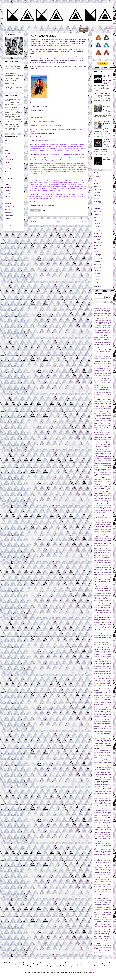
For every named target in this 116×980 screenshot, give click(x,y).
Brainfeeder (97, 388)
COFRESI (7, 166)
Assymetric (102, 338)
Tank (106, 866)
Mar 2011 (97, 221)
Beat (95, 353)
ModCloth (109, 684)
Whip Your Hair (104, 935)
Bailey (98, 344)
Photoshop (104, 749)
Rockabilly (109, 797)
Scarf (98, 811)
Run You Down (97, 804)
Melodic (104, 662)
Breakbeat (100, 391)
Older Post (83, 222)
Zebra (95, 951)
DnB (100, 462)
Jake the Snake (103, 594)
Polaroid (103, 756)
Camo (100, 396)
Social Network (102, 834)
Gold (104, 550)
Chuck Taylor (108, 415)
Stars (104, 847)
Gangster (96, 540)
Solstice (103, 836)
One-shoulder (108, 727)
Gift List (98, 545)
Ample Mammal (107, 327)
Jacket (95, 594)
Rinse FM (101, 793)
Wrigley (96, 946)
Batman (107, 350)
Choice (110, 410)
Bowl (106, 384)
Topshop (99, 891)
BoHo (105, 377)
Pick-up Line (97, 751)
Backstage (99, 343)
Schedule (102, 811)
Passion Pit (101, 742)
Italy (110, 590)
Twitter (103, 908)
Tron (100, 903)
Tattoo (110, 866)
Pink (110, 751)
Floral (95, 521)
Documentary (104, 464)
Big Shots (103, 365)
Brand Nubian (104, 388)
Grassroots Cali (9, 172)
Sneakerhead (101, 833)
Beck (101, 358)
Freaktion (109, 524)
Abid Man (100, 314)
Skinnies (100, 826)
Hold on (103, 569)
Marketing (109, 656)
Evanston (38, 114)
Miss (110, 677)
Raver (98, 780)
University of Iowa (34, 133)
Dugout (100, 480)
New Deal (101, 710)
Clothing (109, 420)
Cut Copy (101, 441)
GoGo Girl (100, 551)
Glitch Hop (97, 549)
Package (103, 733)
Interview (106, 589)
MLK (103, 682)
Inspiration (101, 587)
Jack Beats (103, 592)
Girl (110, 545)
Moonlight (96, 696)
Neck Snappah (97, 706)
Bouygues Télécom (99, 384)
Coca (107, 422)
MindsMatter (105, 673)
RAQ (110, 778)
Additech (96, 321)
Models (100, 685)
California (96, 396)
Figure (99, 517)
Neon (110, 706)
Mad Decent (101, 646)
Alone (110, 324)
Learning (104, 618)
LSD (98, 641)
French (102, 530)
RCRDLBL (105, 781)
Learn (100, 618)
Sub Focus (104, 857)
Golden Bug (108, 551)
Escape (99, 504)
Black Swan (100, 370)
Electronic (108, 490)
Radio (105, 773)
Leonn (105, 621)
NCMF (110, 704)
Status (107, 847)
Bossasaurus (97, 382)
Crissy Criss (100, 436)
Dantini (109, 446)
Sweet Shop (104, 864)
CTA (99, 439)
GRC (95, 556)
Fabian (109, 507)
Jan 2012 (96, 211)
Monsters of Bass (107, 692)
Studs (95, 857)
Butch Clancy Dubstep (101, 394)
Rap (103, 778)
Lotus (100, 637)
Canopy (106, 398)
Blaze (103, 372)
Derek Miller (108, 453)
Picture (101, 751)
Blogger (92, 972)
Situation (109, 824)
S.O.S (100, 805)
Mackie (96, 646)
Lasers (102, 616)
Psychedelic (97, 764)
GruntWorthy (97, 559)
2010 (107, 309)
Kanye (99, 604)
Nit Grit (102, 718)
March (109, 655)
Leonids (101, 621)
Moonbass (109, 694)
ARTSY (105, 336)
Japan (110, 595)
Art (99, 336)
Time (95, 888)
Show (109, 817)
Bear (104, 352)
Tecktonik (107, 869)
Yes (97, 947)
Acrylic (95, 319)
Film (102, 517)
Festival (109, 516)
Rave (95, 780)
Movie (110, 696)
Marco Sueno (97, 656)
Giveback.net (102, 547)
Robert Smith (108, 795)
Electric (109, 487)
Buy (108, 394)
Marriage (100, 658)
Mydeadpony (8, 203)
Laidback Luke (97, 616)
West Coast (101, 933)
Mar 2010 (97, 258)
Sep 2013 (96, 177)
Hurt (102, 576)
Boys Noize (102, 386)
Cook (101, 431)
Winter (101, 938)
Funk (106, 535)
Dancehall (100, 446)
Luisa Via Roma (98, 643)
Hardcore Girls (103, 561)
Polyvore (107, 756)
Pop (110, 756)
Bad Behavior (105, 343)
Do (102, 462)
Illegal (95, 583)
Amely (110, 326)
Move (105, 696)
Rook (103, 799)
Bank (101, 346)
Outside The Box (103, 732)
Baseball (96, 348)
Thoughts (105, 885)
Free (103, 526)
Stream (105, 853)
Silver (98, 821)
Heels (101, 564)
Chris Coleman (101, 412)
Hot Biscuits (8, 181)
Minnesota (97, 677)
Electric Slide (97, 488)
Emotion (96, 497)
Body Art (100, 377)
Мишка (101, 953)
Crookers (105, 436)
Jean (101, 597)
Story (95, 853)
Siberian (109, 819)
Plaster (102, 754)
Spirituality (97, 844)
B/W (95, 343)
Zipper (110, 951)
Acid (96, 317)
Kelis (102, 606)
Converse (96, 431)
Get (110, 542)
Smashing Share (98, 831)
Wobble (99, 940)
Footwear (109, 523)
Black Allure (97, 369)
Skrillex (96, 828)
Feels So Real (105, 514)
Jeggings (104, 597)
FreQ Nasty (108, 530)
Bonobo (100, 379)
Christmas (96, 415)
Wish (95, 940)
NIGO (103, 716)
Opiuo (102, 728)
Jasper (95, 597)
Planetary (109, 752)
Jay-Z (99, 597)
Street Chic (97, 855)
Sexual (103, 814)
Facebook (96, 509)
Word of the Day (107, 944)
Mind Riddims (102, 672)
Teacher (101, 868)
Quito (107, 771)
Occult (95, 725)
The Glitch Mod (107, 876)
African (107, 321)
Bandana (109, 344)
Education (97, 487)
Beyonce (104, 362)
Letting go (108, 623)
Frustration (96, 535)
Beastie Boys (108, 352)
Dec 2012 (96, 196)
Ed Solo (106, 485)
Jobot (107, 599)
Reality (99, 783)
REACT (110, 781)
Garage (101, 540)
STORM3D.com (108, 851)
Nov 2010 (97, 233)
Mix (106, 679)
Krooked (106, 612)
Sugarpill (99, 859)
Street (109, 853)
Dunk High (105, 480)
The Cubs (96, 874)
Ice (104, 580)
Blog (95, 374)
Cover (104, 434)
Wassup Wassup (98, 928)
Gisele (97, 547)
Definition (109, 452)
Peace (102, 745)
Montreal (102, 694)
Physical (109, 749)
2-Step (101, 309)
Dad (110, 441)
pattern (96, 744)
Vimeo (110, 921)
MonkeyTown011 (98, 692)
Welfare (96, 933)
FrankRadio (103, 524)
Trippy (97, 903)
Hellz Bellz (8, 175)
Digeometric (101, 457)
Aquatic (101, 334)
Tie (110, 886)
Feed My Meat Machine (100, 512)
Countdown (100, 434)
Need (107, 706)
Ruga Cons (106, 802)
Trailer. (109, 895)
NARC (103, 703)
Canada (96, 398)
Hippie (98, 569)
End (95, 500)
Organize (106, 730)
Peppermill (96, 747)
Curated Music (9, 169)
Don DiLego (97, 465)
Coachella (99, 422)
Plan (105, 752)
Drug (103, 473)
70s (98, 312)
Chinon (95, 410)
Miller (95, 672)
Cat (110, 402)
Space (110, 840)
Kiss (102, 609)
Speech (105, 842)
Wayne (100, 930)
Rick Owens (106, 792)
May (103, 660)
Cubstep (105, 439)
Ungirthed (96, 916)
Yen (95, 947)
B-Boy (110, 341)
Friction (109, 531)
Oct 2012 (96, 202)
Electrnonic (104, 488)
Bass (100, 348)
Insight (96, 587)
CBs (99, 403)
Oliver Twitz (97, 727)
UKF (107, 909)
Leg (100, 619)
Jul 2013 (96, 183)
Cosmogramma (108, 433)
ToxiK (98, 895)
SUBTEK (109, 857)
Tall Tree (103, 866)
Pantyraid (96, 739)
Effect (101, 487)
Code (110, 422)
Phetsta (106, 747)
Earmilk (109, 481)
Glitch (109, 547)
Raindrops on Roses (99, 776)
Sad (102, 805)
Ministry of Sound (107, 675)
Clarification (108, 419)
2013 (95, 310)
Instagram (8, 188)
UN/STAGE (96, 913)
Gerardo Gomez (105, 542)
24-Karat (104, 310)
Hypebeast (96, 578)
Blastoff (99, 372)
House (96, 574)
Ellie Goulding (100, 494)
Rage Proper (108, 774)
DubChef (109, 476)
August (106, 339)
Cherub (105, 405)
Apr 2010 (96, 255)
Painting (104, 735)
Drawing (109, 469)
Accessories (104, 315)
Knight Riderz (106, 611)
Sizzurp (95, 826)
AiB (104, 322)
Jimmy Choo (97, 599)
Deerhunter (100, 452)
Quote (110, 771)
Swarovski (100, 862)
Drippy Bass (108, 471)
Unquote (109, 918)
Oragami (96, 730)
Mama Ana (97, 653)
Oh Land (99, 725)
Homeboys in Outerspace (104, 571)
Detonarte (109, 455)
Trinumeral (109, 901)
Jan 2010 (96, 264)
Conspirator (108, 429)
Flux (107, 521)
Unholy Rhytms (102, 916)
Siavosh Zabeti (103, 819)
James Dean (100, 595)
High (104, 566)
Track (102, 895)
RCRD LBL (100, 781)
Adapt (104, 319)
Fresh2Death (105, 531)
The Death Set (102, 874)
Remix (104, 788)
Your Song (108, 947)
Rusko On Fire (108, 804)
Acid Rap (105, 317)
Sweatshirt (105, 862)
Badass (109, 343)
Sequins (109, 812)
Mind (98, 672)
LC (94, 618)
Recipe (110, 783)
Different (96, 457)
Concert (109, 427)
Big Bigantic (108, 363)
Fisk (98, 519)
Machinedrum (108, 644)
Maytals (107, 660)
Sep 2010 (96, 239)
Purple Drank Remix (106, 768)
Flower (104, 521)
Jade (98, 594)
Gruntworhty (108, 557)
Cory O (101, 433)
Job (104, 599)
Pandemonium (104, 737)
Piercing (105, 751)
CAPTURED (97, 400)
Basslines (109, 348)
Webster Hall (108, 932)
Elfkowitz (109, 492)
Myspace (96, 703)
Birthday (105, 367)
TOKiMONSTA (97, 890)
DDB (110, 448)
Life (104, 624)
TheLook (102, 881)
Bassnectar (96, 350)
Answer (101, 332)
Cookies (105, 431)
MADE (105, 646)
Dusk (99, 481)
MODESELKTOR (107, 685)
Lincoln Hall (97, 628)
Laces (105, 614)
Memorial (100, 663)
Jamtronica (105, 595)
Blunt (100, 375)
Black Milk (8, 150)
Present (100, 759)
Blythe (95, 377)
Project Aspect (103, 762)
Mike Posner (102, 670)
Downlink (96, 467)
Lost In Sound (9, 194)
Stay (110, 847)
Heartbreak (104, 562)
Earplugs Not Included (100, 483)
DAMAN (100, 445)
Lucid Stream (103, 641)
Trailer (106, 895)
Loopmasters (97, 636)
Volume (109, 925)
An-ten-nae (97, 329)
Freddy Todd (97, 526)
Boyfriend (97, 386)
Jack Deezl (109, 592)
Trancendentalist (98, 899)
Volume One (97, 926)
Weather (100, 932)
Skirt (105, 826)
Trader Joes (8, 222)
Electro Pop (97, 490)
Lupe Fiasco (108, 643)
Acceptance (97, 315)
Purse (100, 769)
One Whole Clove (10, 206)
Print (95, 761)
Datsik (105, 448)
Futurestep (109, 537)
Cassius (108, 402)
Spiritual (109, 842)
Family (105, 509)
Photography (97, 749)
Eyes (101, 507)
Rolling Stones (97, 799)
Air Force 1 (108, 322)
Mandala (106, 653)
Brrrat (107, 393)
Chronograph (102, 415)
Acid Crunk (100, 317)
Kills (105, 607)
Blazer (106, 372)
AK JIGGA (96, 324)
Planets (96, 754)
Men (104, 663)
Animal (99, 331)
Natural (102, 704)
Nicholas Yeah (108, 713)
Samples (109, 807)
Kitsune (96, 611)
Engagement (103, 500)
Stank (107, 845)
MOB (6, 200)
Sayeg (95, 811)
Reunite (109, 790)
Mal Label (109, 650)
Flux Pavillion (101, 523)
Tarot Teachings (9, 216)
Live (110, 630)
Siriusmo (104, 824)
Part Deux (104, 740)
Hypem (7, 185)
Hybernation (108, 576)
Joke (100, 600)
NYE (105, 723)
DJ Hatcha (108, 460)
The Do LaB (108, 874)
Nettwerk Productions (101, 708)
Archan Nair (106, 334)
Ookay (99, 728)
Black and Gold (104, 369)
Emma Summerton (107, 495)
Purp (95, 768)
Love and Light (107, 639)
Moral (101, 696)
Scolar (97, 812)
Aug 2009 (97, 277)
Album (101, 324)
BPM (106, 386)
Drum (106, 473)
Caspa (104, 402)
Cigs (95, 417)
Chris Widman (97, 414)
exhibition (102, 506)
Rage (103, 774)
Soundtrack (104, 840)
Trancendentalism (107, 897)
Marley (96, 658)
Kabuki (102, 602)
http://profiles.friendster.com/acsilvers (45, 122)
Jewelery (109, 597)
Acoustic (109, 317)
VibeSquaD (100, 921)
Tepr (104, 871)
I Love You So (100, 580)
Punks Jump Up (101, 766)
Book (104, 379)
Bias (103, 363)
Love (101, 639)
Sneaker (96, 833)
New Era (106, 710)
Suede (95, 859)
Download (108, 467)
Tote (110, 893)
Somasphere (108, 836)
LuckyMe (109, 641)
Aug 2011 (97, 218)
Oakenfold (109, 723)
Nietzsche (103, 715)
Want (102, 926)
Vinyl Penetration (101, 923)
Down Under (108, 465)
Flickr (110, 519)
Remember (97, 788)
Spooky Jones (104, 844)
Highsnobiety (105, 568)
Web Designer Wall (10, 225)
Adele (100, 321)
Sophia (109, 838)
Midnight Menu (98, 668)
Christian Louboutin (106, 414)
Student (109, 855)
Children (109, 408)
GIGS (101, 545)
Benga (100, 360)
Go (107, 549)
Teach (95, 868)
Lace (102, 614)
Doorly (101, 465)
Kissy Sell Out (107, 609)
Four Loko (97, 524)
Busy (95, 394)
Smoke (109, 831)
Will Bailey (99, 937)
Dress (99, 471)
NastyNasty (97, 704)
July (99, 602)
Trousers (104, 904)
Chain (102, 403)
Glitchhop (103, 549)
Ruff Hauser (97, 802)
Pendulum (108, 745)
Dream (96, 471)
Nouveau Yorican (107, 722)
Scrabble (101, 812)
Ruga (101, 802)
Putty (106, 769)
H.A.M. (105, 559)
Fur (95, 537)
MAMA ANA (8, 197)
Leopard (109, 621)
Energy (98, 500)
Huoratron (96, 576)
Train (95, 897)
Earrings (109, 483)
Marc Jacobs (103, 655)
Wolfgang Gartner (107, 940)
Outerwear (97, 732)
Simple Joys (108, 821)
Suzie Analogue (107, 861)
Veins (110, 920)
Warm (109, 926)
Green (106, 556)
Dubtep (96, 480)
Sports (110, 844)
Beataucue (109, 353)
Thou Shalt (100, 885)
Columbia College (44, 129)
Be (99, 352)
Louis (103, 637)
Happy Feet (97, 561)
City (98, 419)
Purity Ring (108, 766)
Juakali (107, 600)
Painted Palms (97, 735)
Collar (109, 424)
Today (110, 888)
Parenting (96, 740)
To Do (104, 888)
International (100, 589)
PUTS (103, 769)
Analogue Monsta (104, 329)
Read (95, 783)
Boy (110, 384)
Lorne (102, 636)
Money (109, 689)
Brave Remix (97, 389)
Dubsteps (109, 478)
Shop (99, 816)
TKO (99, 888)
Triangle (100, 901)
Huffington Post (103, 574)
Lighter (104, 626)
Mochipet (109, 682)
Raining (106, 776)
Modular (103, 687)
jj (102, 599)
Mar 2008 (97, 283)
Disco (101, 458)
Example (109, 504)
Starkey (101, 847)
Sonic (100, 838)
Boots (99, 381)
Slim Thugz (104, 829)
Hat (107, 561)
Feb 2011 (96, 224)
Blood (106, 374)
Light (100, 626)
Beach (101, 352)
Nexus (100, 713)
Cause (95, 403)
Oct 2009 (96, 271)
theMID (106, 883)
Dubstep (103, 478)
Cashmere (100, 402)
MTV (101, 699)
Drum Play (102, 474)
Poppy (95, 757)
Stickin (99, 851)
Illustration (100, 583)
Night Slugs (99, 716)
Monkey (109, 691)
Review (101, 792)
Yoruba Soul (102, 947)
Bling (110, 372)
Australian (105, 341)
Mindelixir (108, 672)
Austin (101, 341)
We (103, 930)
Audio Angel (100, 339)
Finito (95, 519)
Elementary (103, 492)
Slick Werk (99, 829)
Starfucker (96, 847)
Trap (104, 899)
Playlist (99, 756)
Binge (101, 367)
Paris (100, 740)
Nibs (103, 713)
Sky (99, 828)
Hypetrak (105, 578)
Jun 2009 (96, 280)
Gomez (95, 552)
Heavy (95, 564)
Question (103, 771)
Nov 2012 (97, 199)
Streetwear (103, 855)
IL (42, 114)
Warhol (106, 926)
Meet (100, 662)
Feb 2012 (96, 208)
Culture (109, 439)
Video (105, 921)
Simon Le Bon (102, 821)
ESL (101, 504)
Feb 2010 (96, 261)
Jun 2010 (96, 249)
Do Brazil (105, 462)
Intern (95, 589)
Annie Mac (97, 332)
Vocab (109, 923)
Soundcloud (8, 213)
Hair (110, 559)
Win (98, 938)
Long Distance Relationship (105, 634)
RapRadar (106, 778)
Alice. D (105, 324)
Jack (100, 592)
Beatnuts (96, 355)
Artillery (102, 336)
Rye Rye (96, 805)
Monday (105, 689)
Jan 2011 (96, 227)
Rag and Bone (97, 774)
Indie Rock (103, 585)
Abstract (105, 314)
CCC (6, 156)
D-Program (106, 441)
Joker (103, 600)
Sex (95, 814)
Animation (104, 331)
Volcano (105, 925)
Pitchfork (96, 752)
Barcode (109, 346)
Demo (95, 453)
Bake (101, 344)
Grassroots (105, 554)
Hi (94, 566)
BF (100, 363)
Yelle (106, 946)
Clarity (95, 420)
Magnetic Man (98, 650)
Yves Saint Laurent (107, 949)
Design (96, 455)
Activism (99, 319)
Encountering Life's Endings (105, 499)
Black (110, 367)
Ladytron (109, 614)
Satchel (104, 809)
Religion (109, 786)
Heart (100, 562)
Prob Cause (104, 761)
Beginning (106, 358)
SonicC (105, 838)
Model (95, 685)
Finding (106, 517)
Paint (110, 733)
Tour (95, 895)
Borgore (109, 381)
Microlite (96, 667)
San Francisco (97, 809)
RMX (100, 795)
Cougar (95, 434)
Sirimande (100, 824)
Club (95, 422)
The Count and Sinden (106, 873)
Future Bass (103, 537)
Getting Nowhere (98, 544)
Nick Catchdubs (97, 715)
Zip (106, 951)
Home (59, 222)
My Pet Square (107, 701)
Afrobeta (99, 322)
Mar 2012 (97, 205)
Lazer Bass (109, 616)
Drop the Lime (98, 473)
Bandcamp (96, 346)
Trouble (109, 903)
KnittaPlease (97, 612)
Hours (110, 573)
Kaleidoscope (108, 602)
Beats (106, 355)
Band (105, 344)
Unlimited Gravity (102, 918)
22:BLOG (99, 310)
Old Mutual (108, 725)
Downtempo (97, 469)
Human (109, 574)
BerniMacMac (97, 362)
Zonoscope (97, 953)
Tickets (107, 886)
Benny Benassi (107, 360)
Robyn (104, 797)
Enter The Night (102, 502)
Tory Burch (104, 891)
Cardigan (109, 400)
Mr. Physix (106, 697)
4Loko (95, 312)
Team (106, 868)
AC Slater (109, 314)
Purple (99, 768)
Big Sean (96, 365)
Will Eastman (105, 937)
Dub (95, 476)
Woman (96, 942)
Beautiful (100, 357)
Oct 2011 (96, 214)
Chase (106, 403)
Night (107, 715)
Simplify (96, 822)
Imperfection (106, 583)
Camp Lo (109, 396)
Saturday (109, 809)
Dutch (102, 481)
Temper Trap (99, 871)
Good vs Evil (100, 552)
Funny (109, 535)
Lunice (103, 643)
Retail (104, 790)
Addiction (108, 319)
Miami (101, 665)
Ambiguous (104, 326)
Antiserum (106, 332)
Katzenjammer (97, 606)
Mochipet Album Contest (100, 684)
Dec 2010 (96, 230)
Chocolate (106, 410)
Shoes (110, 814)
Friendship (103, 533)
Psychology (103, 764)
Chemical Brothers (98, 405)
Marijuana (103, 656)
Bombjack (96, 379)
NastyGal (109, 703)
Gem (105, 540)
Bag (95, 344)
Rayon (95, 781)
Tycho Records (97, 909)
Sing (110, 822)
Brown (103, 393)
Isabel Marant (104, 590)
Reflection (98, 785)
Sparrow (96, 842)
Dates (102, 448)
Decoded (106, 450)
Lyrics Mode (97, 644)
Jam (108, 594)
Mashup (99, 660)
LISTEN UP (100, 630)
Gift (95, 545)
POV (110, 757)
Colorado (104, 426)
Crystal (105, 438)
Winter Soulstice (107, 938)
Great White (100, 556)
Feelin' (99, 514)
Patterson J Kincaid (103, 744)
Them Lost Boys (98, 883)
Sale (101, 807)
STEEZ (96, 849)
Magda (109, 648)
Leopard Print (97, 623)
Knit (110, 611)
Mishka (106, 677)
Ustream (106, 920)
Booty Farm (104, 381)
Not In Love (100, 722)
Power (96, 759)
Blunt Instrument (107, 375)
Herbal (110, 564)
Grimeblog (96, 557)
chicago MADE (9, 160)
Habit (108, 559)
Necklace (103, 706)
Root (106, 799)
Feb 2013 (96, 193)
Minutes (102, 677)
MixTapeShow (97, 682)
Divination (99, 460)
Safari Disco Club (107, 805)
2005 (66, 129)
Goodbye (105, 552)
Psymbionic (108, 764)
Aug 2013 (97, 180)
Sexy (106, 814)
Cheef (110, 403)
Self (106, 812)
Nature (106, 704)
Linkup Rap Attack (106, 628)
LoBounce (96, 632)
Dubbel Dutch (102, 476)
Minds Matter (97, 673)
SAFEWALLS (97, 807)
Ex (106, 504)
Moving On (97, 697)
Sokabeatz (109, 834)
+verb (95, 309)
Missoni (96, 679)
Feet (110, 514)
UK (105, 909)
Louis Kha (106, 637)
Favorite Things (105, 511)
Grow (100, 557)
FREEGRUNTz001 (102, 528)
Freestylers (96, 530)
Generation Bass (98, 542)
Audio (95, 339)
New (108, 708)
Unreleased (96, 920)
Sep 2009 (96, 274)
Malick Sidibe (108, 651)
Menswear (109, 663)
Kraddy (102, 612)
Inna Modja (108, 585)
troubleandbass (97, 904)
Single (95, 824)
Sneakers (107, 833)
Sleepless (106, 828)
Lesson (103, 623)
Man (102, 653)
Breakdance (105, 391)
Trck (107, 899)
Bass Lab (104, 348)
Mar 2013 (97, 190)
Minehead (100, 675)
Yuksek (101, 949)
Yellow (109, 946)
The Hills (96, 878)
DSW (110, 474)
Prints (99, 761)
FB (110, 511)
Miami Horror (107, 665)
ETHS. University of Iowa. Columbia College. (50, 126)
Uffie (103, 909)
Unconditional (107, 913)
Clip (105, 420)
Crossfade (96, 438)
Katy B (109, 604)
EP (108, 502)
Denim (103, 453)
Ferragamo (96, 516)
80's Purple (8, 141)
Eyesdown (105, 507)
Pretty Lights (105, 759)
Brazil (102, 389)
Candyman (101, 398)
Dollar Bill (109, 464)
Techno (102, 869)
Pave (110, 744)
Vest (95, 921)
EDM (110, 485)
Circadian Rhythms (101, 417)
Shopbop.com (105, 816)
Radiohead (109, 773)
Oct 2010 (96, 236)
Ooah (95, 728)
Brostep (99, 393)
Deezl (105, 452)
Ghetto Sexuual (107, 544)
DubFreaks (96, 478)
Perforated (102, 747)
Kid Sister (100, 607)
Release (104, 786)
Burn (110, 393)
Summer (103, 859)
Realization (104, 783)
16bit (98, 309)
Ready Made (8, 209)
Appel (95, 334)
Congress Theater (99, 429)
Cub (102, 439)
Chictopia (8, 163)
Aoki (110, 332)
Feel (107, 512)
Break (105, 389)
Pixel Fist (101, 752)
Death (101, 450)
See (104, 812)
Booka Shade (108, 379)
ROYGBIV (96, 800)
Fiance (95, 517)
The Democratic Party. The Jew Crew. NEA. (47, 141)
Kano (95, 604)
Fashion (109, 509)
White (109, 935)
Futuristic (96, 539)
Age (102, 322)
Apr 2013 (96, 186)
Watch (104, 928)
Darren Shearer (97, 448)
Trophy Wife (104, 903)
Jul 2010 (96, 246)
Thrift (103, 886)
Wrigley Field (101, 946)
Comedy (109, 426)
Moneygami (97, 691)
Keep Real (8, 191)
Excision (96, 506)
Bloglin (98, 374)
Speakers (100, 842)
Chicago (109, 407)
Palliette (109, 735)
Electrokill (102, 490)
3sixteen (109, 310)
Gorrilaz (109, 552)
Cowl (107, 434)
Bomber (109, 377)
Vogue (95, 925)
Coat (103, 422)
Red (95, 785)
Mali (102, 651)
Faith (101, 509)
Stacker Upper (101, 845)
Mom (101, 689)
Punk (95, 766)
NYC (103, 723)
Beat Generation (101, 353)
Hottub (107, 573)
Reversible (96, 792)
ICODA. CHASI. (39, 118)
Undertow (109, 914)
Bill (107, 365)
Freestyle (109, 528)
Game (110, 539)
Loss (105, 635)
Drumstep (106, 474)
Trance (100, 897)
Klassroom (100, 611)
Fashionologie (97, 511)
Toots (106, 890)
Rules (110, 802)
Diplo (98, 458)
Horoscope (97, 573)
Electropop (96, 492)
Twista (99, 908)
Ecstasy (101, 485)
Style (99, 857)
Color (100, 425)
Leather (109, 618)
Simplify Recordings (103, 822)
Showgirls (96, 819)
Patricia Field (108, 742)
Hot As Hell (102, 573)
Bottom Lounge (106, 382)
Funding (101, 535)
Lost (108, 636)
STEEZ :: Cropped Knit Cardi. (103, 93)
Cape (110, 398)
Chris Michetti (108, 412)
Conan (103, 427)
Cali (110, 394)
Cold (100, 424)
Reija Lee (109, 785)
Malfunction (97, 651)
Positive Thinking (103, 757)
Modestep (96, 687)
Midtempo (105, 668)
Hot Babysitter (9, 178)
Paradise (103, 739)
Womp (106, 942)
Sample (105, 807)
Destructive (102, 455)
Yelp (6, 228)
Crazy (110, 434)
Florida (99, 521)
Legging (103, 619)
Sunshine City (99, 861)
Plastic (105, 754)
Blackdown (106, 370)
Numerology (99, 723)
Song (95, 838)
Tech (110, 868)
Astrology (109, 338)
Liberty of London (98, 624)
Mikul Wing (108, 670)
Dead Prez (97, 450)
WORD (99, 944)
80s (103, 312)
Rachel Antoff (100, 773)
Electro (109, 488)
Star (110, 845)
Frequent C (96, 531)
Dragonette (104, 469)
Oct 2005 (96, 286)
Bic (105, 363)
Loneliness (96, 634)
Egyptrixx (105, 487)
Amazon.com (97, 326)
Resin (100, 790)
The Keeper (102, 878)
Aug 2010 (97, 242)
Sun (106, 859)
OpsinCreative (107, 728)
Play (108, 754)
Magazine (105, 648)
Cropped (109, 436)
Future (98, 537)
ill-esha (109, 581)
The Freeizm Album (99, 876)
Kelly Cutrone (106, 606)
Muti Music (100, 701)
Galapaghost (103, 539)
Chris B (95, 412)
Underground (97, 914)
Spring (96, 845)
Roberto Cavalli (98, 797)
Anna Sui (109, 331)
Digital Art (107, 457)
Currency (96, 441)
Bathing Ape (102, 350)
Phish (110, 747)
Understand (103, 914)
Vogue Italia (100, 925)
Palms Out (97, 737)
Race (95, 773)
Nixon (105, 718)
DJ (104, 460)
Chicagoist (96, 408)
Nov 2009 (97, 267)
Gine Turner (106, 545)
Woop (95, 944)
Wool (110, 942)
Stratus (100, 853)
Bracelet (109, 386)
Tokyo (102, 890)
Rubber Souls (108, 800)
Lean (96, 618)
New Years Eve (101, 711)
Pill (108, 751)
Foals (105, 523)
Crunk (101, 438)
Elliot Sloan (106, 494)
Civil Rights (102, 419)
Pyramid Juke (97, 771)
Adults (103, 321)
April (98, 334)
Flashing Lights (104, 519)
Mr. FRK (101, 697)
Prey (110, 759)
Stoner (102, 851)
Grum (103, 557)
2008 (104, 309)
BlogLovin (8, 153)
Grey (110, 556)
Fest (101, 516)
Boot (95, 381)
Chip (98, 410)
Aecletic (7, 144)
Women (101, 942)
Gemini (109, 540)
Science (106, 811)
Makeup (104, 650)
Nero (95, 708)
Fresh (100, 531)
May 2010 (97, 252)
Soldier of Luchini (98, 836)
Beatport (101, 355)
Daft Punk (96, 443)
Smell (105, 831)
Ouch (110, 730)
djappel (96, 462)
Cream (95, 436)
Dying (105, 481)
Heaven (109, 562)
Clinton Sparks (101, 420)
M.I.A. (102, 644)
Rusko (103, 804)
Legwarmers (108, 619)
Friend (96, 533)
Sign (95, 821)
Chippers (101, 410)
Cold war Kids (104, 424)
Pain (106, 733)
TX (110, 908)
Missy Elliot (101, 679)
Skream (109, 826)
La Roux (98, 614)
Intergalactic (108, 587)
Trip (95, 903)
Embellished (99, 495)
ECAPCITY (96, 485)
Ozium (97, 733)
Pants (110, 737)
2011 (110, 309)
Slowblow (109, 829)
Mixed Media (102, 680)
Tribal (104, 901)
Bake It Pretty (9, 147)
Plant (99, 754)
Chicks (100, 408)
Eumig (104, 504)
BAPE (105, 346)
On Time (102, 727)
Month (95, 694)
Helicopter (105, 564)
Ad (102, 319)
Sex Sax (98, 814)
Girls (95, 547)
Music (105, 699)
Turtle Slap (100, 906)
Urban (101, 920)
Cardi (104, 400)
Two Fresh (107, 908)
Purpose (96, 769)
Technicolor (97, 869)
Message (96, 665)
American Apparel (98, 327)
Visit (107, 923)
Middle (100, 667)
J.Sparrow (96, 592)
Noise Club (99, 720)
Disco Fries (105, 458)
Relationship (97, 786)
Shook (95, 816)
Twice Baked (105, 906)
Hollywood (108, 569)
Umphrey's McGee (106, 911)
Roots (110, 799)
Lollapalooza (108, 632)
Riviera (105, 793)
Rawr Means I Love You (106, 780)
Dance (105, 445)
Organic (101, 730)
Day (108, 448)
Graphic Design (98, 554)
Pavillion (96, 745)
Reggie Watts (104, 785)
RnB (103, 795)
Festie (105, 516)
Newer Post (34, 222)
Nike (106, 716)
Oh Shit (103, 725)
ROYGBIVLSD (101, 800)
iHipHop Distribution (102, 581)
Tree (110, 899)
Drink (103, 471)
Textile (107, 871)
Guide (101, 559)
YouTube (96, 949)
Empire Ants (102, 497)
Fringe (110, 533)
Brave (110, 388)
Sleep (102, 828)
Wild (95, 937)
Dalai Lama (103, 443)
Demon (99, 453)
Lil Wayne (109, 626)
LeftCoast (96, 619)
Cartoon (96, 402)
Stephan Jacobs (104, 849)
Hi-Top (99, 566)
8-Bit (100, 312)
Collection (96, 426)
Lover (95, 641)
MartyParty (105, 658)
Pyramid (109, 769)
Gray (110, 554)
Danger (105, 446)
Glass (106, 547)
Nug (95, 723)
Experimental (97, 507)
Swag (95, 862)
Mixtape (109, 680)
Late (105, 616)
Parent (109, 739)
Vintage (96, 923)
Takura (99, 866)
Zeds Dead (101, 951)
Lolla (102, 632)
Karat (104, 604)
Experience (108, 505)
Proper (110, 762)
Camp (104, 396)
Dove (104, 465)
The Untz (7, 219)
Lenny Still (96, 621)
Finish (110, 517)
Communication (97, 427)
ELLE (95, 494)
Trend (96, 901)
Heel (98, 564)
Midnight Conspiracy (106, 667)
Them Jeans (108, 881)
